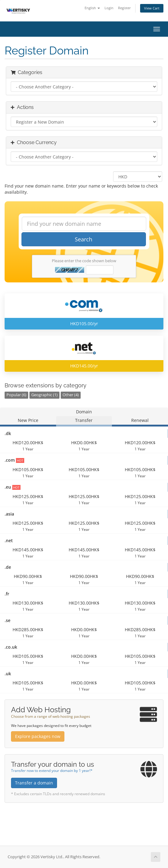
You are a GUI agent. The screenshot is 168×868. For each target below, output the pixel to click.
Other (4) (71, 395)
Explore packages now (38, 736)
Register (124, 8)
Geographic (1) (44, 395)
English (92, 8)
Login (109, 8)
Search (84, 239)
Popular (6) (16, 395)
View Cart (152, 8)
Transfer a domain (34, 783)
